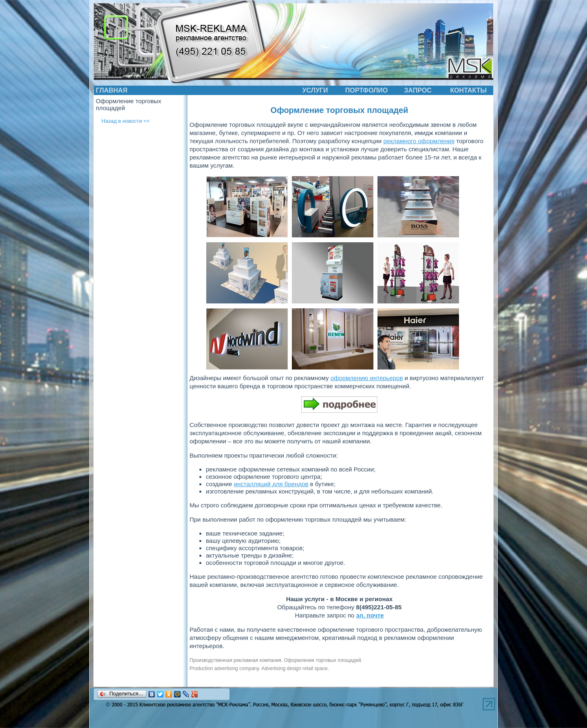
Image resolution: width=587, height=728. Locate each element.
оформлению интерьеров (367, 378)
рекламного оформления (419, 141)
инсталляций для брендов (271, 484)
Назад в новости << (126, 121)
